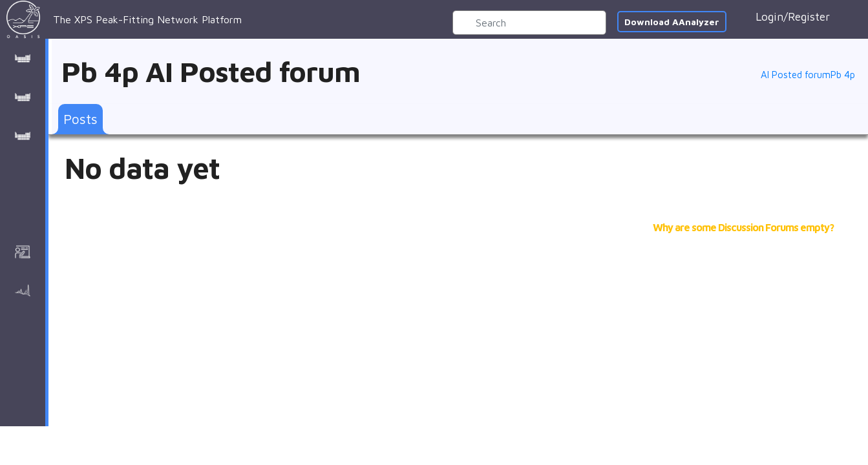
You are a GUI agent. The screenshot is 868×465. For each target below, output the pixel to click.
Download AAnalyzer (672, 22)
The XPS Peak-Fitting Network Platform (124, 19)
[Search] (529, 23)
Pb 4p (843, 75)
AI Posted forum (796, 75)
